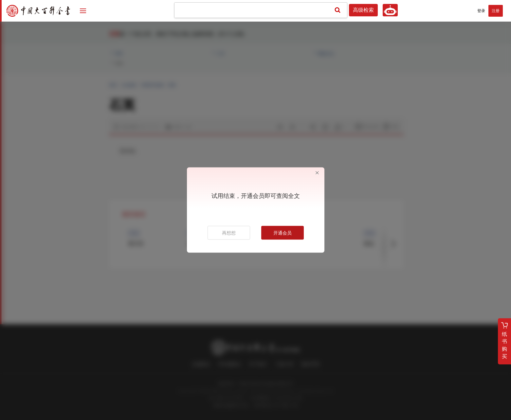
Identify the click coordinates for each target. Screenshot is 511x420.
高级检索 (363, 10)
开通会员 (283, 233)
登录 (481, 11)
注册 (496, 11)
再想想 (229, 233)
